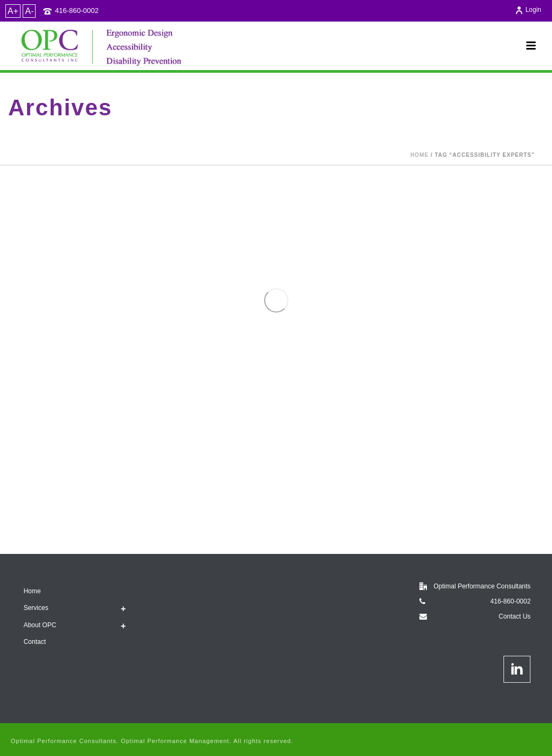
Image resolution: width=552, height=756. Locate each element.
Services (36, 608)
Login (528, 10)
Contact (35, 642)
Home (419, 155)
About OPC (40, 625)
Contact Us (515, 616)
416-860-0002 (77, 11)
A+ (13, 11)
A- (29, 11)
